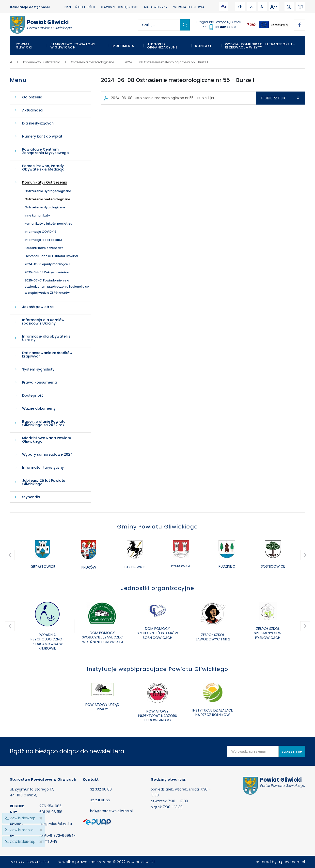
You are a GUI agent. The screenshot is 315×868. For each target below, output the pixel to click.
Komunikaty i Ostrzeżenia (45, 182)
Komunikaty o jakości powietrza (48, 224)
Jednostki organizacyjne (162, 46)
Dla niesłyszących (38, 123)
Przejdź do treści (80, 7)
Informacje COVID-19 (40, 232)
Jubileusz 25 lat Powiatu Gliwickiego (44, 482)
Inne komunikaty (37, 215)
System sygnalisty (38, 369)
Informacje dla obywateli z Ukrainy (46, 338)
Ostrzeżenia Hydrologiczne (45, 207)
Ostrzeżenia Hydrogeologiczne (48, 191)
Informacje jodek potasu (43, 240)
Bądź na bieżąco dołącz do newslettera (67, 751)
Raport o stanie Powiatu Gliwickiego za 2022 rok (44, 423)
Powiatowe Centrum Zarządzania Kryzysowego (46, 151)
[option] (43, 555)
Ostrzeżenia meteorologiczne (47, 199)
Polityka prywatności (29, 862)
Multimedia (123, 46)
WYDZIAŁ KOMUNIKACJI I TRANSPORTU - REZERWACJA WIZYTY (260, 46)
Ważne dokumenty (39, 408)
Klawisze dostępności (120, 7)
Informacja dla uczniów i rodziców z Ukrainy (44, 322)
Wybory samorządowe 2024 (47, 454)
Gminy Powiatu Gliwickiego (157, 527)
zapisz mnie (292, 751)
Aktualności (33, 110)
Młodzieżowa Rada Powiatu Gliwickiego (47, 440)
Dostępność (33, 395)
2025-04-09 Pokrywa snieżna (47, 272)
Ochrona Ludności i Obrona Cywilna (51, 256)
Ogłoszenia (32, 97)
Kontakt (203, 46)
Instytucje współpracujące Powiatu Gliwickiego (157, 669)
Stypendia (31, 497)
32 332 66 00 (226, 27)
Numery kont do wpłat (42, 136)
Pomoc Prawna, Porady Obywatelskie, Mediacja (43, 168)
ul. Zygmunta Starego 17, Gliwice (218, 22)
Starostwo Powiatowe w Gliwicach (73, 46)
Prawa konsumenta (40, 382)
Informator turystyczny (43, 467)
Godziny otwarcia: (168, 779)
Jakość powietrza (38, 307)
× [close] (41, 842)
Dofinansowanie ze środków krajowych (47, 355)
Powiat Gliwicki (24, 46)
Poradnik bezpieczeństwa (44, 248)
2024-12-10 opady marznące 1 (47, 264)
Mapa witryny (156, 7)
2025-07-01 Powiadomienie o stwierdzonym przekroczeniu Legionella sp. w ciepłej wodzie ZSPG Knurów (57, 287)
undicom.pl (292, 862)
